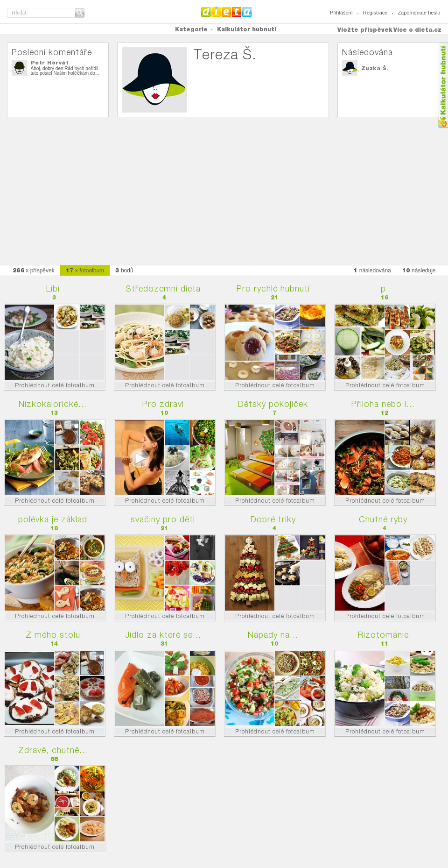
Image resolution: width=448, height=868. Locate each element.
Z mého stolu (53, 635)
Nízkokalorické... (53, 404)
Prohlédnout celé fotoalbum (55, 385)
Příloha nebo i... (383, 404)
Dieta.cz (227, 12)
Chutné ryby (383, 519)
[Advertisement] (224, 187)
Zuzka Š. (375, 68)
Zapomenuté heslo (419, 13)
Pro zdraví (163, 404)
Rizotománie (383, 635)
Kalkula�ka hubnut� (443, 85)
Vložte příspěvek (365, 30)
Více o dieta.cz (417, 30)
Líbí (53, 288)
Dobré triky (273, 519)
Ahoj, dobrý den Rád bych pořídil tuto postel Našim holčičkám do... (65, 71)
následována (372, 270)
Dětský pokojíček (273, 404)
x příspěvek (34, 270)
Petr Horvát (50, 63)
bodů (124, 270)
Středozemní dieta (163, 288)
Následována (367, 52)
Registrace (375, 13)
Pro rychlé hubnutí (273, 288)
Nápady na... (273, 635)
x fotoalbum (85, 270)
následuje (419, 270)
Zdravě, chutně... (53, 750)
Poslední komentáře (52, 52)
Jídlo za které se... (163, 635)
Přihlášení (341, 13)
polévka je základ (53, 519)
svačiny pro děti (163, 519)
